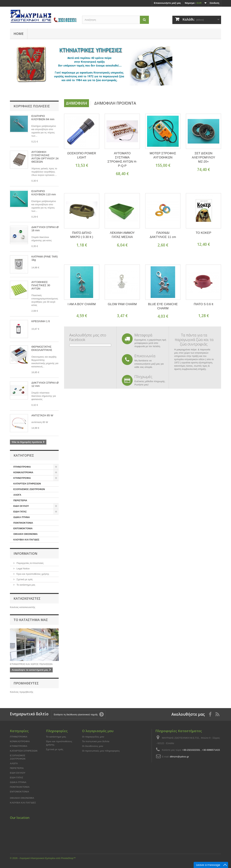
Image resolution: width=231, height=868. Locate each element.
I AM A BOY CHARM (82, 304)
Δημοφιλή (77, 103)
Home (19, 34)
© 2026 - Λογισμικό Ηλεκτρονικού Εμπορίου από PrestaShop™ (43, 858)
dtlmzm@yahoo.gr (179, 757)
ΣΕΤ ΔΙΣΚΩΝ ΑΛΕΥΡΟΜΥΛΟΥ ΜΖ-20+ (203, 157)
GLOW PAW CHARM (122, 304)
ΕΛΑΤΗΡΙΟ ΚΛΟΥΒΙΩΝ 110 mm (44, 193)
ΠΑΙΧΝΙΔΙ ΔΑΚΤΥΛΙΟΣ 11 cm (163, 235)
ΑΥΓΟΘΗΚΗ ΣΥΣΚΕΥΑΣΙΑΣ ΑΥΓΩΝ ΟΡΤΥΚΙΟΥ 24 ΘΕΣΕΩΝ (45, 157)
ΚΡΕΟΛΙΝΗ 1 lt (41, 321)
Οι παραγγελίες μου (93, 737)
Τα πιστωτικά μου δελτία (96, 741)
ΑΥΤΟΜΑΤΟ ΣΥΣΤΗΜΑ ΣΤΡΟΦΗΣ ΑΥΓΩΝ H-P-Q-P (122, 160)
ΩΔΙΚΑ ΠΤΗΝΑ (22, 517)
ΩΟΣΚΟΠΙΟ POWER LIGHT (82, 155)
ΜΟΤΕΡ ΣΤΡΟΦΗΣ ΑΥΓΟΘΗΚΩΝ (163, 155)
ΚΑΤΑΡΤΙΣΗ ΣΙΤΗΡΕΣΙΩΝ (27, 484)
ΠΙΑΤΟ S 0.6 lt (203, 304)
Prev (168, 90)
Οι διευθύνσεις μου (93, 746)
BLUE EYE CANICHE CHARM (163, 306)
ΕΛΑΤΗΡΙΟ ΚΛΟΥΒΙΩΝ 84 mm (43, 118)
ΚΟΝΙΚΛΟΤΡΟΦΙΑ (23, 472)
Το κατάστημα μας (26, 585)
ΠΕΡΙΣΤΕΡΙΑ (20, 500)
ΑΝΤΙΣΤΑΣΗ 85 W (42, 415)
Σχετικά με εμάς (24, 579)
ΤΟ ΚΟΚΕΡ (203, 233)
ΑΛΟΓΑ (17, 495)
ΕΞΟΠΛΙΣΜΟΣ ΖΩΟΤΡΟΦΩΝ (29, 489)
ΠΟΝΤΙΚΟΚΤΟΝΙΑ (23, 523)
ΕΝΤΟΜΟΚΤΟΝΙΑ (23, 528)
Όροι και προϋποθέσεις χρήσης (32, 574)
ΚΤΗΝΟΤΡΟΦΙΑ (22, 478)
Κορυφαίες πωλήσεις (32, 106)
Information (25, 553)
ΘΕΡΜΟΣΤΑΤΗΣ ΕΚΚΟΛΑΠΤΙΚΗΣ (42, 348)
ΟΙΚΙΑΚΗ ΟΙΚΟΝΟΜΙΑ (25, 534)
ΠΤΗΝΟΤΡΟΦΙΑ (22, 467)
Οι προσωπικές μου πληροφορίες (101, 751)
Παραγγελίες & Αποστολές (30, 563)
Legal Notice (23, 569)
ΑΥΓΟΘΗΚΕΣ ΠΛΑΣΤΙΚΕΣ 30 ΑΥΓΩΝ (41, 285)
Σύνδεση (215, 3)
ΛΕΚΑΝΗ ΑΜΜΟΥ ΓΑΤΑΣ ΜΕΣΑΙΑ (122, 235)
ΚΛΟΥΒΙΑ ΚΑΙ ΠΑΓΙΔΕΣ (26, 540)
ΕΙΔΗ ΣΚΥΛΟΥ (21, 506)
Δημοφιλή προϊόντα (115, 103)
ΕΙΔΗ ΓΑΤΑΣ (20, 512)
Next (177, 90)
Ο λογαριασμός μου (98, 731)
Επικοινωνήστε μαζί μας (167, 3)
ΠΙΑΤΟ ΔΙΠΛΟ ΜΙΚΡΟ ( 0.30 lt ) (82, 235)
